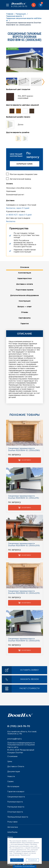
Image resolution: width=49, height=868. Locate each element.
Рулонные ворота (15, 802)
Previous (7, 82)
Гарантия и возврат (16, 792)
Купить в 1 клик (25, 164)
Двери (10, 837)
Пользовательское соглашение (21, 745)
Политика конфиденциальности (21, 743)
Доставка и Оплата (16, 767)
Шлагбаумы (12, 832)
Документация (14, 772)
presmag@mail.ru (15, 739)
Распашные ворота (16, 807)
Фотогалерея (13, 787)
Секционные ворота (16, 797)
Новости (11, 777)
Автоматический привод (20, 179)
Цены (10, 762)
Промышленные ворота (18, 817)
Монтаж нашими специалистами (24, 174)
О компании (12, 757)
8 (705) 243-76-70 (19, 7)
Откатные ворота (15, 812)
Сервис (11, 782)
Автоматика (13, 827)
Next (43, 82)
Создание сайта (20, 865)
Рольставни (12, 822)
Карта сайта (13, 747)
